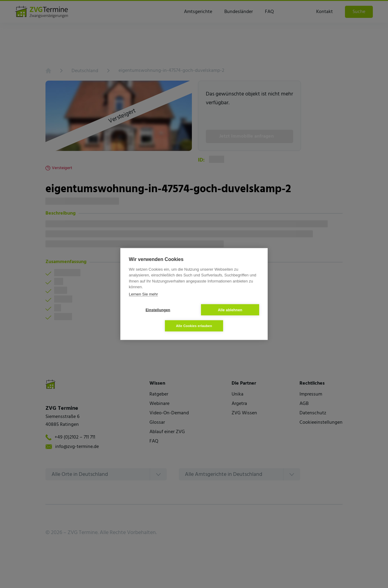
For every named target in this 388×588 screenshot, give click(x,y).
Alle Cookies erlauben (194, 326)
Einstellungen (158, 310)
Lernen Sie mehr (143, 294)
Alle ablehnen (230, 310)
